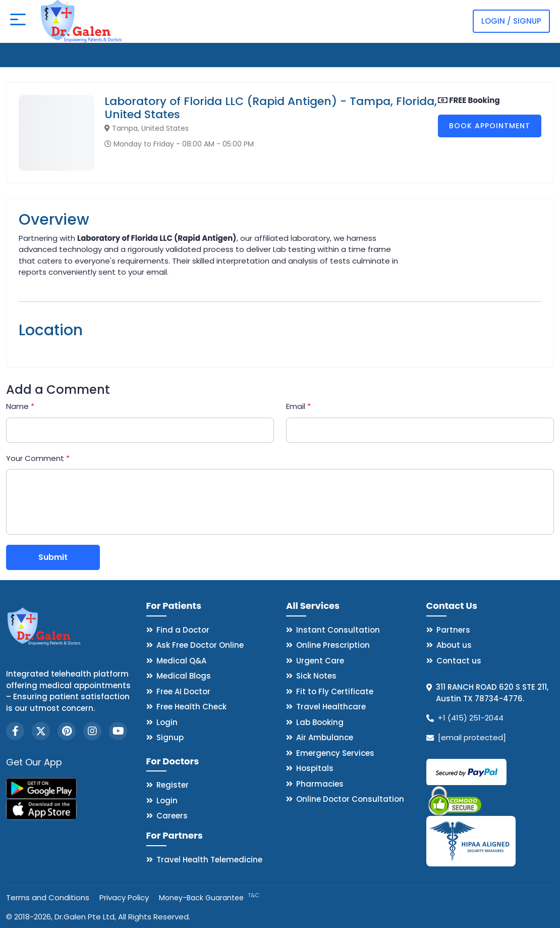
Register (173, 785)
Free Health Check (191, 707)
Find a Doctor (183, 630)
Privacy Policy (124, 897)
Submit (53, 557)
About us (454, 645)
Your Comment (38, 458)
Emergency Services (335, 753)
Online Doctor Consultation (350, 799)
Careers (172, 816)
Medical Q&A (181, 661)
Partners (453, 630)
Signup (170, 737)
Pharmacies (320, 784)
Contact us (459, 661)
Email (298, 406)
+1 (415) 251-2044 (471, 718)
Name (20, 406)
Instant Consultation (338, 630)
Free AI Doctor (183, 691)
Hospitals (315, 768)
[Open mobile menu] (18, 21)
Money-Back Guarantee (209, 898)
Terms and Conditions (48, 897)
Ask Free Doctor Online (200, 645)
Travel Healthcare (331, 707)
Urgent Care (320, 661)
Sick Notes (316, 676)
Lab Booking (320, 722)
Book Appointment (490, 126)
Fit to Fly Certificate (335, 691)
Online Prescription (333, 645)
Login (167, 722)
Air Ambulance (325, 737)
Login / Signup (511, 21)
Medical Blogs (184, 676)
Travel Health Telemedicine (209, 860)
